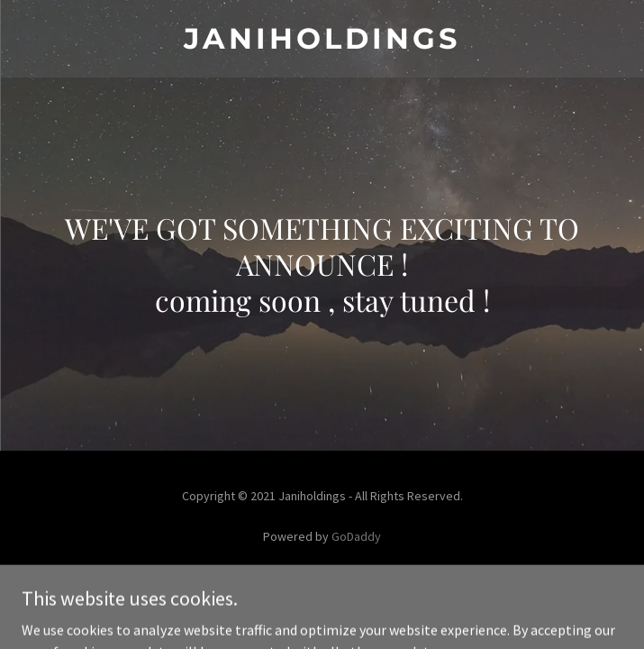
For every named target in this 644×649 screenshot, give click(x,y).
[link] (322, 39)
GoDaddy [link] (356, 536)
